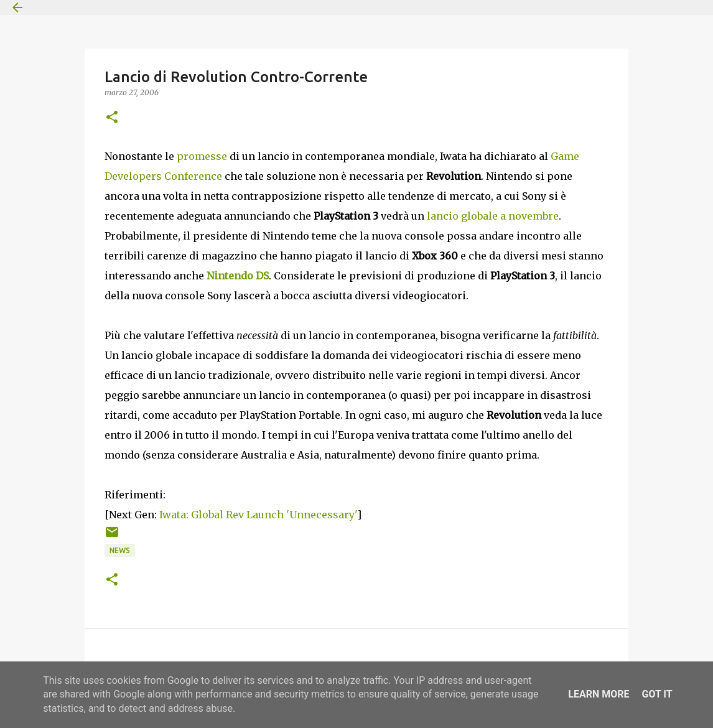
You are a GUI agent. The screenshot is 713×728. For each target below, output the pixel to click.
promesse (202, 156)
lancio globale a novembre (493, 216)
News (120, 550)
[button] (112, 118)
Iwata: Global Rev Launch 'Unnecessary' (258, 515)
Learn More (599, 694)
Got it (657, 694)
